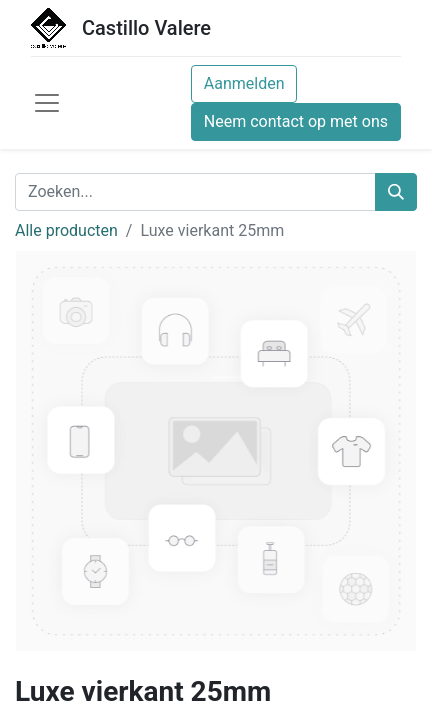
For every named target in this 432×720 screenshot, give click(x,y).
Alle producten (66, 230)
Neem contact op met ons (296, 121)
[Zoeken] (396, 192)
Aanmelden (244, 83)
